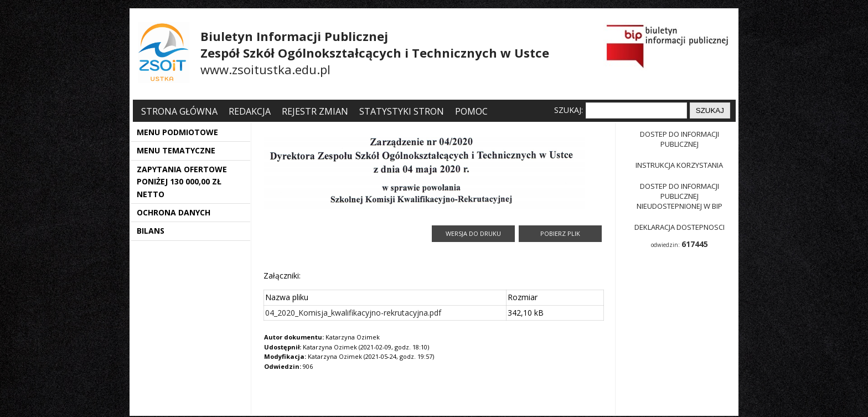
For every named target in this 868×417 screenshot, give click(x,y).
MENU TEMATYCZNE (176, 150)
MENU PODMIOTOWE (177, 132)
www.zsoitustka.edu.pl (265, 69)
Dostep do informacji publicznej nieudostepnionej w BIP (680, 196)
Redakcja (250, 111)
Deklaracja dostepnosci (680, 227)
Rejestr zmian (315, 111)
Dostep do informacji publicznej (680, 139)
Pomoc (471, 111)
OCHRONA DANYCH (174, 212)
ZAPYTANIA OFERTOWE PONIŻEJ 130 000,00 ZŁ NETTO (182, 182)
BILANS (151, 231)
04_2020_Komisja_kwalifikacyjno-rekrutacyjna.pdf (353, 313)
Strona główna (180, 111)
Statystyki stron (402, 111)
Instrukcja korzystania (679, 165)
